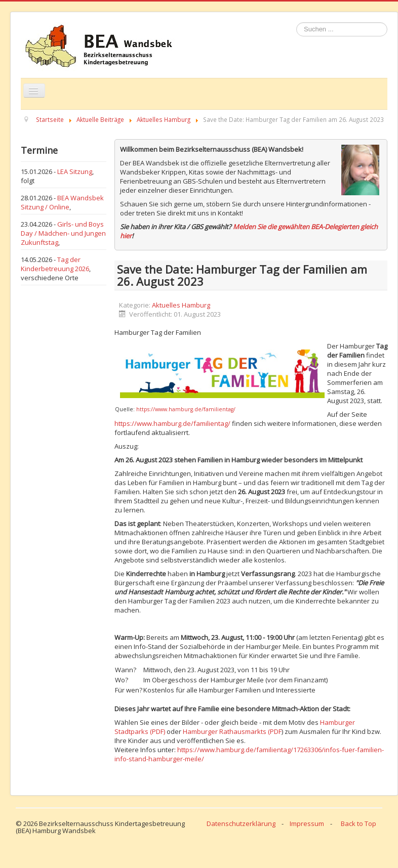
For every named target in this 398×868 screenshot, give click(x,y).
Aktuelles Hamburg (181, 305)
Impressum (307, 823)
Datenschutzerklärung (241, 823)
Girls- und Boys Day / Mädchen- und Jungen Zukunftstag (63, 233)
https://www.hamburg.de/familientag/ (186, 409)
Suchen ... (296, 23)
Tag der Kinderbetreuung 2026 (55, 264)
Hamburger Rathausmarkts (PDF (232, 731)
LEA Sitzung (75, 171)
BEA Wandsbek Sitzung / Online (62, 202)
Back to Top (359, 823)
